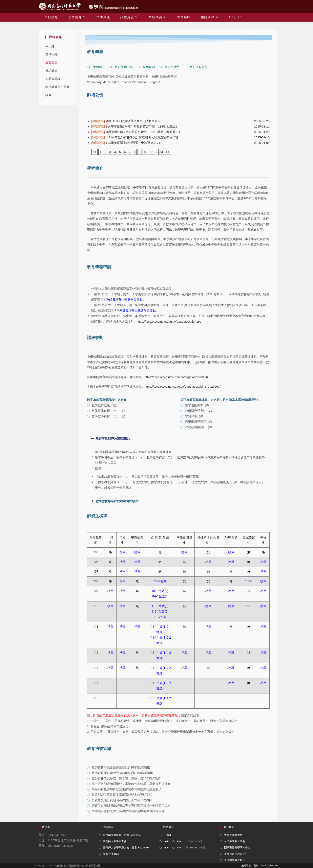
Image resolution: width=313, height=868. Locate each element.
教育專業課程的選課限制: (113, 439)
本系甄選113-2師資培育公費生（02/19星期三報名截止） (136, 132)
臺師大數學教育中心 (236, 854)
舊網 (256, 866)
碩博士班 (51, 55)
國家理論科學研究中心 (237, 848)
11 (152, 152)
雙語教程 (51, 71)
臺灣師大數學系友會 (115, 841)
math (166, 841)
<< (95, 152)
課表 (48, 95)
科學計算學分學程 (58, 87)
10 (145, 152)
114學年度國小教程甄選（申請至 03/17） (126, 143)
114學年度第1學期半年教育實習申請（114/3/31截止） (135, 126)
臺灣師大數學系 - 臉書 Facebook (122, 835)
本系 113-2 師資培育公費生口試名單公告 (126, 121)
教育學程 (51, 63)
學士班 (50, 47)
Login (264, 866)
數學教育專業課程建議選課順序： (118, 501)
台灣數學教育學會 (235, 841)
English (274, 866)
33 (161, 152)
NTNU (167, 835)
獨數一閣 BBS (111, 854)
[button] (178, 439)
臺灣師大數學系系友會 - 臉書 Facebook (126, 848)
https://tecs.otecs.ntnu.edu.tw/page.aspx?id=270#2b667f (183, 386)
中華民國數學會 (233, 835)
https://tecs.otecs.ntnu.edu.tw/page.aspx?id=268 (177, 377)
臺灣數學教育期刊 (235, 860)
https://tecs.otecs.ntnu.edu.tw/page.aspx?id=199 (169, 322)
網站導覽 (246, 866)
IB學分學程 (53, 79)
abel (179, 841)
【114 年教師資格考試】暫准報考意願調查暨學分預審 (135, 137)
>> (168, 152)
